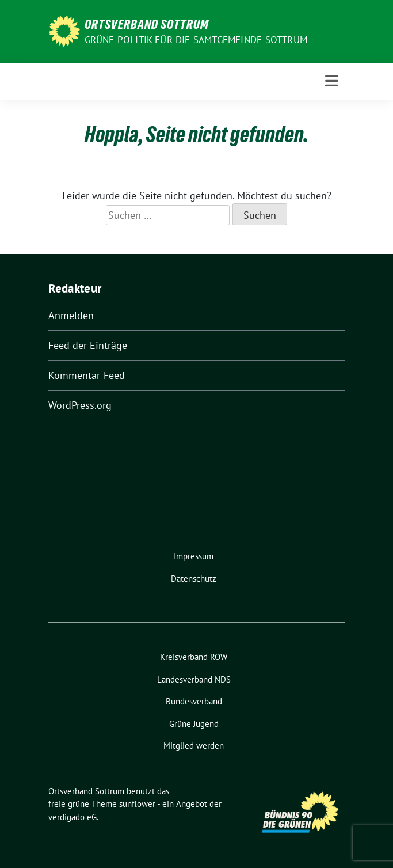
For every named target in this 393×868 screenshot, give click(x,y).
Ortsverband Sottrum (147, 24)
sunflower (137, 804)
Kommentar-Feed (87, 375)
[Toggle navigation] (332, 81)
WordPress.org (80, 405)
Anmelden (71, 315)
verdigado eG (73, 817)
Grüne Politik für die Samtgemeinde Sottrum (196, 40)
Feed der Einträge (88, 345)
